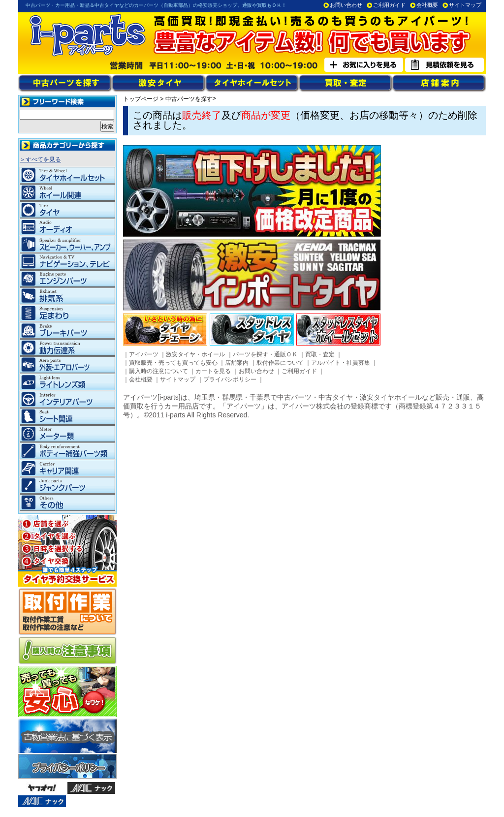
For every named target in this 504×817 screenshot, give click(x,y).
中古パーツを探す (189, 99)
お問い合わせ (346, 5)
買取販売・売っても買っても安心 (173, 363)
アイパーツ (144, 354)
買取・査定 (320, 354)
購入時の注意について (158, 371)
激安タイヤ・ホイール (195, 354)
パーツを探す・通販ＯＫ (265, 354)
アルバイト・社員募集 (341, 363)
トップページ (141, 99)
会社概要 (427, 5)
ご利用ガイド (389, 5)
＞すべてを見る (40, 159)
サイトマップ (465, 5)
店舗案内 (237, 363)
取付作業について (280, 363)
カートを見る (213, 371)
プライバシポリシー (230, 379)
